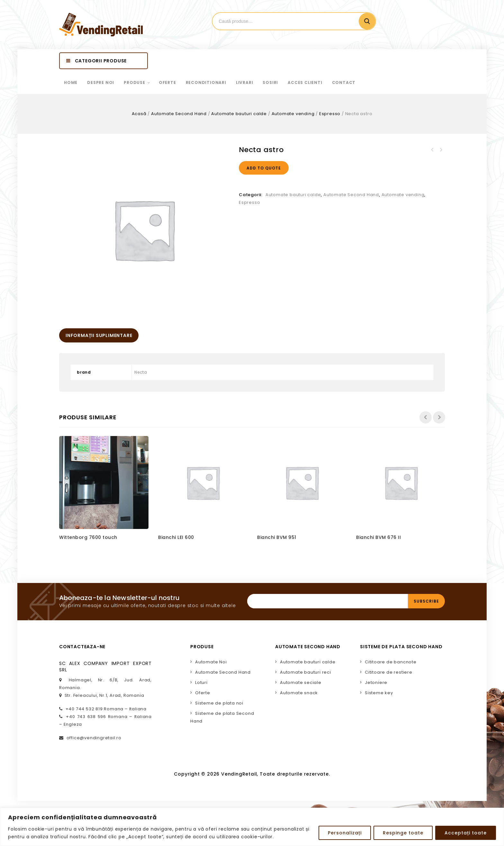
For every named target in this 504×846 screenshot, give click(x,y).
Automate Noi (211, 662)
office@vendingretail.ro (94, 738)
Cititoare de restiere (389, 672)
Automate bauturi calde (239, 114)
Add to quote (264, 168)
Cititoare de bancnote (391, 662)
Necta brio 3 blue (441, 150)
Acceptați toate (466, 833)
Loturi (201, 682)
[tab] (99, 335)
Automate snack (299, 693)
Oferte (203, 693)
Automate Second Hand (179, 114)
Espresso (330, 114)
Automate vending (293, 114)
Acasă (139, 114)
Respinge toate (403, 833)
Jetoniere (376, 682)
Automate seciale (301, 682)
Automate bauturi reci (306, 672)
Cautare (367, 21)
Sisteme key (379, 693)
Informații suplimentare (99, 335)
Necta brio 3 (432, 150)
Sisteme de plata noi (219, 703)
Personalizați (345, 833)
